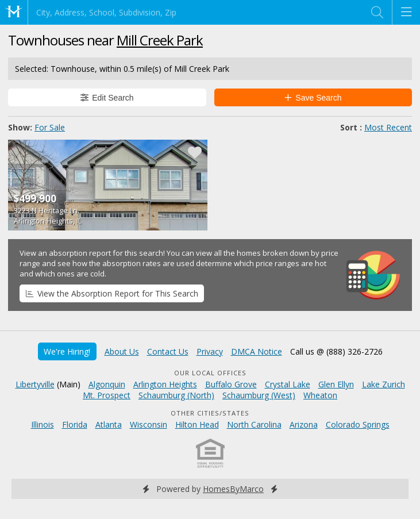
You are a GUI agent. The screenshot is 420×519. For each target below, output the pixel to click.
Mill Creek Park (160, 40)
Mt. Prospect (107, 395)
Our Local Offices (210, 373)
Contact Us (168, 351)
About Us (122, 351)
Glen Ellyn (336, 384)
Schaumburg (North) (176, 395)
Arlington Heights (165, 384)
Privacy (210, 351)
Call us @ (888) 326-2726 (336, 351)
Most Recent (388, 127)
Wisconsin (149, 424)
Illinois (43, 424)
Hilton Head (197, 424)
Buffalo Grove (231, 384)
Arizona (304, 424)
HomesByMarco (233, 489)
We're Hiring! (67, 351)
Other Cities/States (210, 413)
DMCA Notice (257, 351)
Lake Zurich (384, 384)
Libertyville (35, 384)
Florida (75, 424)
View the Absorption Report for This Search (112, 293)
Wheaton (320, 395)
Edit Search (107, 98)
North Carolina (254, 424)
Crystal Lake (288, 384)
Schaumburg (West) (259, 395)
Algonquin (107, 384)
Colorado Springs (358, 424)
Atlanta (109, 424)
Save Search (313, 98)
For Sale (50, 127)
